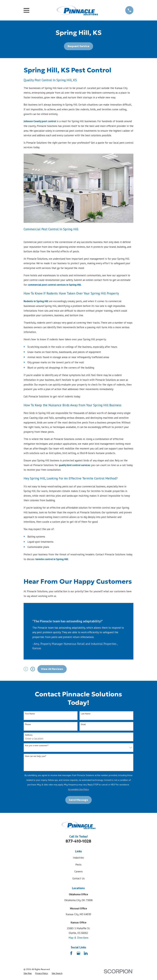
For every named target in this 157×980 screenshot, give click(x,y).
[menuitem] (28, 973)
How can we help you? (35, 756)
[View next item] (33, 669)
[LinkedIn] (86, 953)
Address (29, 735)
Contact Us (78, 878)
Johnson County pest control (40, 121)
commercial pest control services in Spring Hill (54, 285)
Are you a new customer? (37, 746)
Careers (78, 871)
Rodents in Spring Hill (36, 301)
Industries (78, 858)
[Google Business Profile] (78, 953)
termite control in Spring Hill (52, 559)
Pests (78, 865)
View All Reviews (52, 669)
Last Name (86, 714)
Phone (28, 724)
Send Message (78, 800)
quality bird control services (75, 465)
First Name (30, 714)
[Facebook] (71, 953)
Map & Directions (78, 938)
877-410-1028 (78, 841)
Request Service (78, 46)
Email (83, 724)
